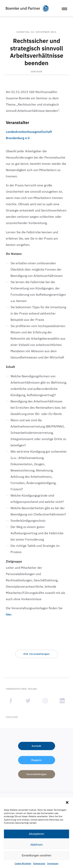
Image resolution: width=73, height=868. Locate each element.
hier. (9, 614)
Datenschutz (39, 863)
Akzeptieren (36, 834)
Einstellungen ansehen (37, 855)
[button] (67, 802)
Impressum (53, 863)
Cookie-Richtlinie (23, 863)
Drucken (12, 717)
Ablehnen (36, 845)
